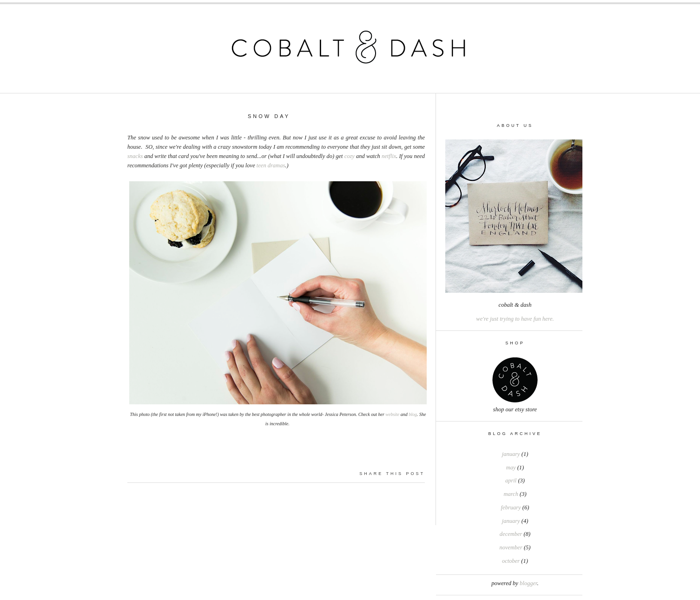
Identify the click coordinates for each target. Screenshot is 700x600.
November (511, 547)
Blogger (528, 583)
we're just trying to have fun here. (515, 319)
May (511, 468)
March (511, 494)
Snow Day (269, 116)
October (511, 561)
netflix (389, 156)
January (511, 454)
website (392, 414)
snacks (135, 156)
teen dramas (271, 165)
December (511, 534)
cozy (350, 156)
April (511, 481)
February (511, 508)
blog (413, 414)
